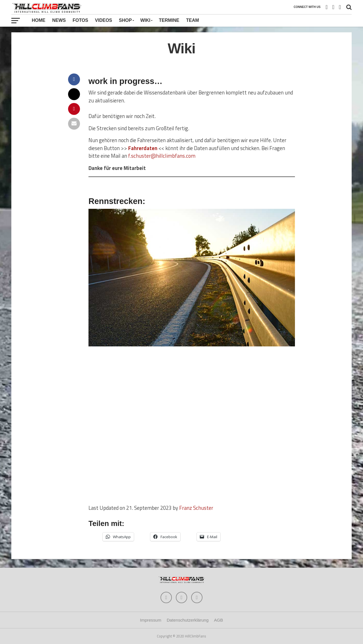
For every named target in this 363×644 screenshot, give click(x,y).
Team (192, 20)
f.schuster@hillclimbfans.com (162, 156)
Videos (104, 20)
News (59, 20)
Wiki (145, 20)
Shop (125, 20)
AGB (218, 620)
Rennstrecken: (117, 201)
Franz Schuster (196, 508)
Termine (169, 20)
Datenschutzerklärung (188, 620)
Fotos (80, 20)
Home (39, 20)
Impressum (151, 620)
